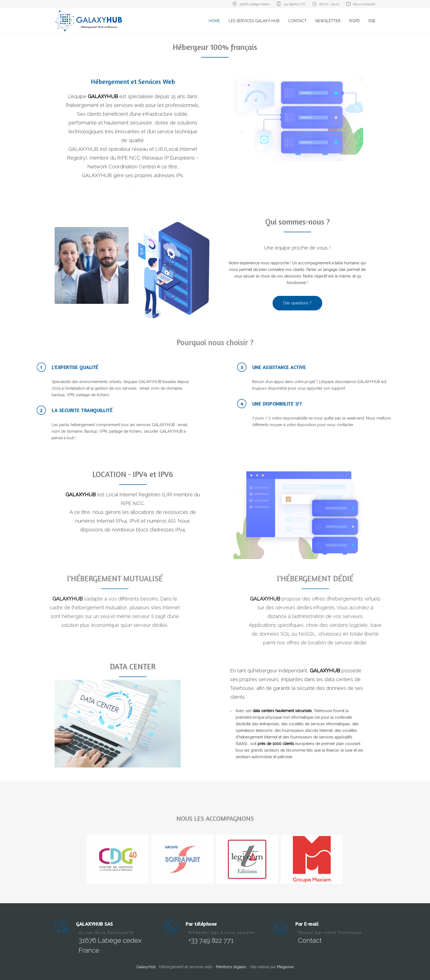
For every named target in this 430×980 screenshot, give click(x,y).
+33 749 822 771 (294, 4)
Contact (310, 940)
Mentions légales (232, 967)
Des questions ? (297, 303)
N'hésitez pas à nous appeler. (222, 933)
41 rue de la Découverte (106, 933)
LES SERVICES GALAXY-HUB (254, 21)
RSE (372, 21)
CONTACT (297, 21)
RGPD (355, 21)
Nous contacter (364, 4)
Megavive (285, 967)
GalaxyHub (147, 967)
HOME (214, 21)
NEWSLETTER (328, 21)
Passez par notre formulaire (330, 933)
